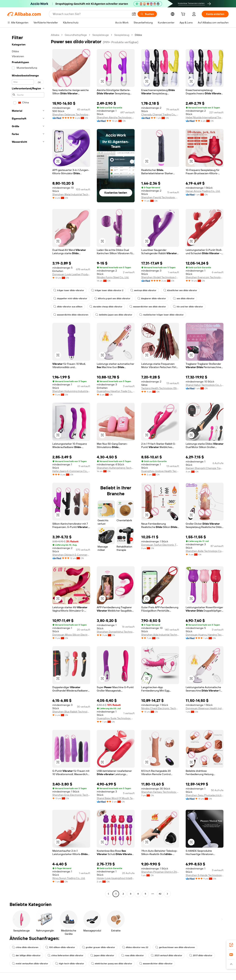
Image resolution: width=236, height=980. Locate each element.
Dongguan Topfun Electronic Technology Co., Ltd (160, 545)
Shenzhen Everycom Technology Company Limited (205, 277)
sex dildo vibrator (184, 298)
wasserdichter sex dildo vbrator (148, 307)
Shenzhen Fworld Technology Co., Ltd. (160, 197)
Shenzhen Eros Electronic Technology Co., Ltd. (71, 795)
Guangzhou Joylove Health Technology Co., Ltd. (160, 471)
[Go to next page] (167, 894)
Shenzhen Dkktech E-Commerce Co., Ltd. (71, 555)
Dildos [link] (138, 35)
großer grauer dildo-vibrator (99, 947)
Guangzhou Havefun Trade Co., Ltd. (116, 391)
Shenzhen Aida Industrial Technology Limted (160, 635)
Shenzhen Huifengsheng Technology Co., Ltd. (116, 468)
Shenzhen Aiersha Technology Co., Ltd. (116, 117)
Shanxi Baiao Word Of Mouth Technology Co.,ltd (116, 798)
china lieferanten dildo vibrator (65, 955)
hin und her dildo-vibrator (188, 307)
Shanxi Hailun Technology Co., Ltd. (205, 385)
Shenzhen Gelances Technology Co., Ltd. (71, 114)
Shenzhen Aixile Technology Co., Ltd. (205, 551)
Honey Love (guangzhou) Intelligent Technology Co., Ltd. (116, 878)
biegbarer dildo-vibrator (152, 298)
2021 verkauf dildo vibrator (166, 955)
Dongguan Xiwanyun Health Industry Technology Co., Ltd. (205, 708)
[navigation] (28, 465)
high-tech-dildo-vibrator (70, 964)
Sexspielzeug (122, 35)
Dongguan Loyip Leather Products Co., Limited (71, 274)
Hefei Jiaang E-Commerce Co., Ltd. (71, 471)
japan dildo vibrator (102, 955)
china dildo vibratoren (25, 947)
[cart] (184, 15)
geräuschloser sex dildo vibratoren (175, 947)
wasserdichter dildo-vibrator (156, 964)
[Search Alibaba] (91, 14)
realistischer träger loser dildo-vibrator (161, 315)
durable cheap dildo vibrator (106, 307)
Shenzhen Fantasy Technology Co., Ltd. (160, 792)
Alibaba (55, 35)
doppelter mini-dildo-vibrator (70, 298)
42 (160, 894)
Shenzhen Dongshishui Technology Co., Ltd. (116, 632)
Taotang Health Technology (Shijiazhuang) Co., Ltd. (160, 388)
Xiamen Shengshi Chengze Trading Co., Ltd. (205, 468)
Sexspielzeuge (101, 35)
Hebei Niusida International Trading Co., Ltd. (205, 117)
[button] (134, 14)
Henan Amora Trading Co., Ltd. (203, 191)
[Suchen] (147, 14)
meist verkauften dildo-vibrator (30, 964)
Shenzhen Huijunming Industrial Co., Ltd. (71, 391)
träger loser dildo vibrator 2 (107, 290)
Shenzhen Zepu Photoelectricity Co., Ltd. (205, 795)
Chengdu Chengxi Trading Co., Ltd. (160, 114)
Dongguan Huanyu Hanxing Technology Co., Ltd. (205, 635)
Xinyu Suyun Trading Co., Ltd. (69, 878)
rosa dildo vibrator (132, 955)
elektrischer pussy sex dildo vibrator (112, 964)
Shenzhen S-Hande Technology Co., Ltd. (205, 875)
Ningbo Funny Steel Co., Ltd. (113, 277)
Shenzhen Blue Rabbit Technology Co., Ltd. (71, 712)
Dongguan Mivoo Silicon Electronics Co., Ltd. (71, 635)
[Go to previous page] (108, 894)
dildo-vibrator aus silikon (68, 307)
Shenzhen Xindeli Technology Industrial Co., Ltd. (160, 277)
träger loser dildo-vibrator (69, 290)
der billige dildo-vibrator (26, 955)
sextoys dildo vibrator (143, 290)
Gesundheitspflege (76, 35)
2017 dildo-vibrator (201, 955)
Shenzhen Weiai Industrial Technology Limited (71, 194)
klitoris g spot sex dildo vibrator (112, 298)
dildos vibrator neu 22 (135, 947)
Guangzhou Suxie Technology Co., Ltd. (116, 718)
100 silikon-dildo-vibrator (60, 947)
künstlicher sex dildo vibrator (180, 290)
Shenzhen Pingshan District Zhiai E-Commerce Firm (160, 872)
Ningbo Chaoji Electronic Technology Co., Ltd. (160, 708)
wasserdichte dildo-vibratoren (71, 315)
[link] (231, 945)
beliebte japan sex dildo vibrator (114, 315)
